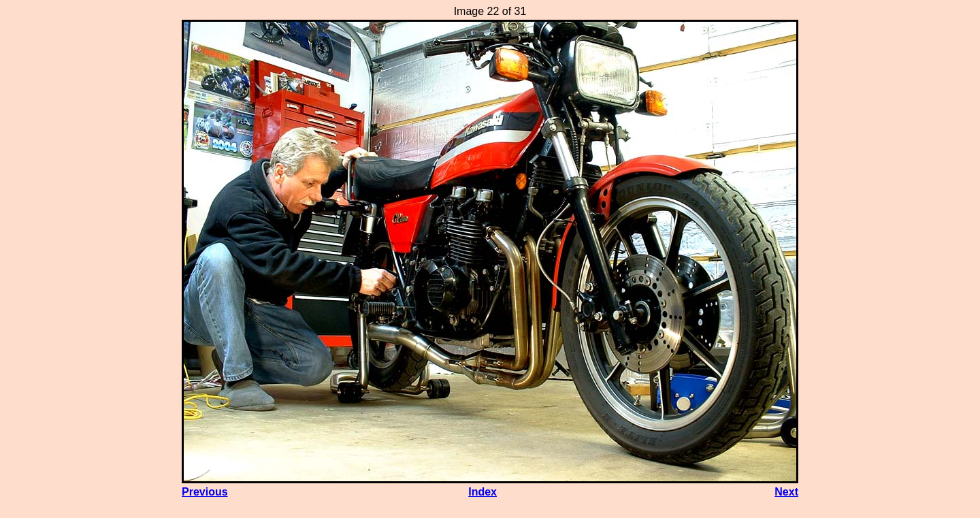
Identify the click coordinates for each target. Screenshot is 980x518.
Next (786, 492)
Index (483, 492)
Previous (205, 492)
